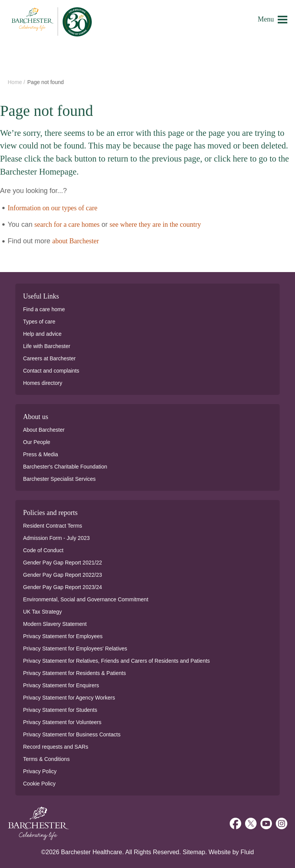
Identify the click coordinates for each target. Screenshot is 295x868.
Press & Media (41, 454)
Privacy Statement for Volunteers (62, 722)
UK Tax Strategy (42, 612)
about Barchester (75, 241)
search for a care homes (67, 224)
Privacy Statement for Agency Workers (69, 698)
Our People (37, 442)
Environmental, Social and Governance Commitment (86, 599)
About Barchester (44, 430)
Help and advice (42, 334)
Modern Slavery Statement (55, 624)
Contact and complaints (51, 371)
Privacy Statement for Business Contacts (72, 734)
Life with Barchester (47, 346)
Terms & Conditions (46, 759)
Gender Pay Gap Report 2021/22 (62, 563)
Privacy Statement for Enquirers (61, 685)
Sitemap (194, 852)
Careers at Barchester (49, 358)
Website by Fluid (231, 852)
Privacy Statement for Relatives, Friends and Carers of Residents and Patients (116, 661)
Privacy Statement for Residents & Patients (75, 673)
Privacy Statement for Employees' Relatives (75, 649)
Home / (17, 82)
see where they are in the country (155, 224)
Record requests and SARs (56, 747)
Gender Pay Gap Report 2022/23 (62, 575)
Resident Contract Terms (53, 526)
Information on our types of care (52, 208)
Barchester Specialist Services (59, 479)
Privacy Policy (40, 771)
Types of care (39, 322)
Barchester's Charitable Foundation (65, 467)
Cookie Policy (39, 784)
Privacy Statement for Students (60, 710)
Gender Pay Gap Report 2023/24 (62, 587)
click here (231, 159)
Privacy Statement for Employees (63, 636)
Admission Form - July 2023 (56, 538)
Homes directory (43, 383)
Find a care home (44, 309)
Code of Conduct (43, 550)
